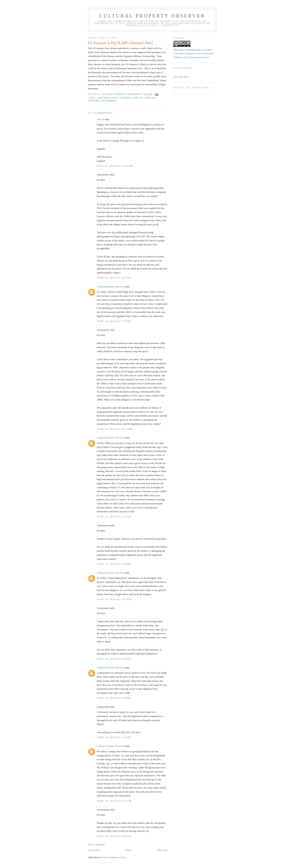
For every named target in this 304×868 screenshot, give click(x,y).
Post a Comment (96, 844)
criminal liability (131, 98)
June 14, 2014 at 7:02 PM (114, 321)
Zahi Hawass (109, 101)
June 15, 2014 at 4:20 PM (114, 659)
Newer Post (94, 850)
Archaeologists (108, 98)
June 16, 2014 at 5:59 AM (114, 836)
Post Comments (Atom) (114, 857)
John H (100, 119)
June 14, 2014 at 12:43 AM (115, 166)
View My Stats (181, 77)
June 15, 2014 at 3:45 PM (114, 599)
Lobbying (150, 98)
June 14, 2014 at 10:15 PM (115, 429)
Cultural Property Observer (152, 16)
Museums (94, 101)
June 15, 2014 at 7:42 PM (114, 737)
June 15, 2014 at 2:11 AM (114, 517)
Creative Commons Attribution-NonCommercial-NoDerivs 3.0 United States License (194, 53)
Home (128, 850)
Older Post (162, 850)
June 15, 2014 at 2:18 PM (114, 564)
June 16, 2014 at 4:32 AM (114, 801)
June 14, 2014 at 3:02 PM (114, 278)
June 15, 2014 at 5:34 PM (114, 698)
